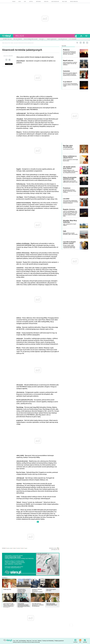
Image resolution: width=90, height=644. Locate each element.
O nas (14, 641)
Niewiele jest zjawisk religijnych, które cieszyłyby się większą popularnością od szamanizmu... (70, 74)
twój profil (81, 36)
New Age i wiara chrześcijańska (68, 146)
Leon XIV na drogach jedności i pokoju (69, 243)
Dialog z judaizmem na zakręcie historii (70, 157)
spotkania (38, 2)
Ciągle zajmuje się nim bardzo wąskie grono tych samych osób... (71, 181)
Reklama (40, 641)
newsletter (75, 640)
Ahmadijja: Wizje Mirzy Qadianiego (70, 221)
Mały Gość (65, 2)
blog (20, 2)
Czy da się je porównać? (68, 149)
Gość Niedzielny (55, 2)
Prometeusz (67, 188)
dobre (22, 548)
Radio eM (46, 2)
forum (14, 2)
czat (25, 2)
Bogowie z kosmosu (69, 209)
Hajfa (65, 231)
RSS (80, 640)
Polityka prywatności (59, 641)
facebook (84, 43)
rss (81, 43)
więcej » (15, 591)
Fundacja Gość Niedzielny (48, 641)
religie (20, 36)
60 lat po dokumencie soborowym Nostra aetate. (71, 160)
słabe (15, 548)
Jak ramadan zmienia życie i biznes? (69, 168)
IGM (17, 641)
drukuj (10, 60)
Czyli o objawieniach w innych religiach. (70, 225)
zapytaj (31, 2)
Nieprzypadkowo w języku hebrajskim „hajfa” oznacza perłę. (70, 234)
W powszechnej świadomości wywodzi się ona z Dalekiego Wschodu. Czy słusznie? (69, 53)
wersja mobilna (74, 2)
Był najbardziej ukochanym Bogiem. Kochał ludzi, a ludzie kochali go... (70, 191)
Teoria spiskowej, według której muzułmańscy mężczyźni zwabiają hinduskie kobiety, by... (70, 202)
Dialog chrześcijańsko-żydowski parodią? (70, 178)
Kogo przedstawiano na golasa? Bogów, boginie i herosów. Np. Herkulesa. (70, 64)
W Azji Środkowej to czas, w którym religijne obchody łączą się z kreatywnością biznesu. (70, 171)
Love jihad (66, 199)
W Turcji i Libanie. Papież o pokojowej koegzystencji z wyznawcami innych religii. (69, 246)
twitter (87, 43)
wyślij (6, 60)
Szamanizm (66, 71)
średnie (18, 548)
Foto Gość (35, 641)
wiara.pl (8, 36)
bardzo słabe (9, 548)
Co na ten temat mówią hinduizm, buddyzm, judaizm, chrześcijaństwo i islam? (71, 85)
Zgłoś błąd (85, 640)
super (26, 548)
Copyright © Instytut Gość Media (20, 642)
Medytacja (66, 50)
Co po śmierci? (68, 82)
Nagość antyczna (68, 60)
